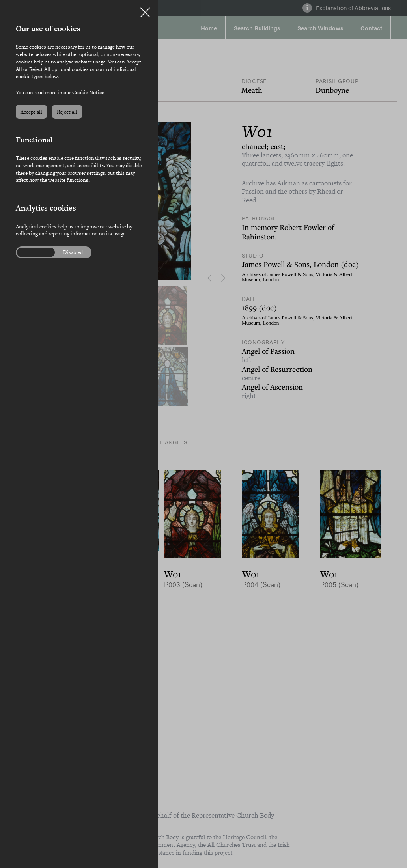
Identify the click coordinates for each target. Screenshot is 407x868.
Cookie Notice (88, 92)
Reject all (67, 112)
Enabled (31, 252)
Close (145, 9)
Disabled (73, 252)
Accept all (31, 112)
